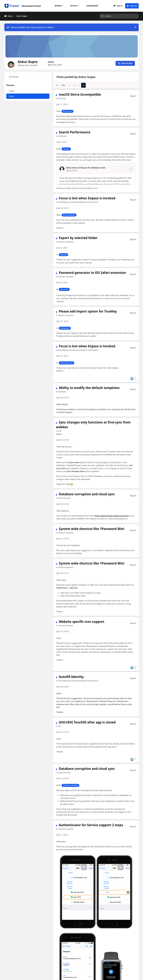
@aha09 (63, 255)
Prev (63, 85)
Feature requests (66, 242)
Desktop (62, 98)
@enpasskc (65, 328)
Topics (12, 91)
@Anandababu (69, 215)
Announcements (66, 625)
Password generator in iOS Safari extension (92, 273)
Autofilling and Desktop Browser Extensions (78, 202)
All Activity (14, 77)
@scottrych (67, 111)
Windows (62, 136)
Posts (11, 96)
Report (133, 96)
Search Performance (75, 132)
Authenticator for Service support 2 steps (91, 825)
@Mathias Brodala (70, 785)
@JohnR (66, 149)
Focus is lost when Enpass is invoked (87, 198)
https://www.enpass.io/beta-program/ (112, 516)
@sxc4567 (64, 289)
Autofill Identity (71, 677)
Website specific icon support (82, 621)
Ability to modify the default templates (89, 388)
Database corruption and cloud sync (87, 494)
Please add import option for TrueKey (88, 311)
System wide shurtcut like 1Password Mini (92, 529)
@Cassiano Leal (66, 363)
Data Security (64, 498)
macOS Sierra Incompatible (80, 94)
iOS (60, 431)
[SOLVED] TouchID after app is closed (87, 722)
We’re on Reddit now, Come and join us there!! (30, 27)
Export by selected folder (78, 238)
